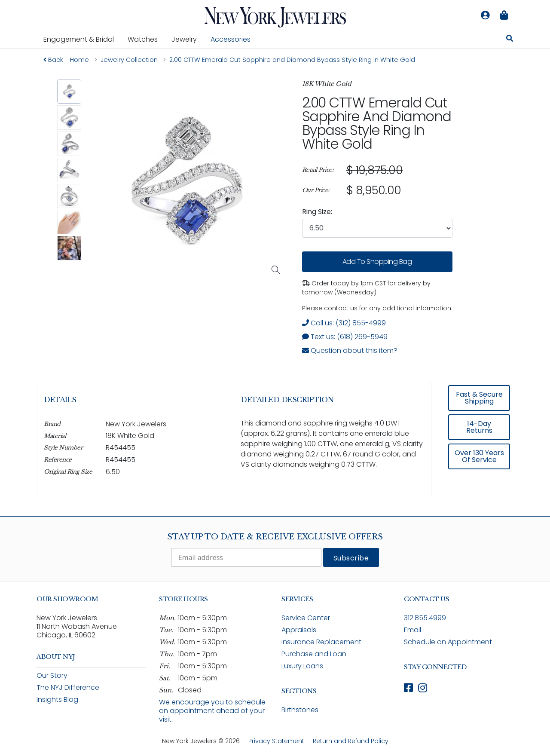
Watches (146, 39)
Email (412, 630)
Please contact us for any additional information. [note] (377, 308)
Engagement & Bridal (82, 39)
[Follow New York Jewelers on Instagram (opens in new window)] (423, 688)
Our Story (52, 675)
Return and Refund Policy (351, 741)
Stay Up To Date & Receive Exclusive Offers (275, 537)
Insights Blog (57, 699)
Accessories (231, 39)
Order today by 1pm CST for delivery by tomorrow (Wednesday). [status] (366, 288)
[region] (377, 181)
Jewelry (188, 39)
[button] (69, 92)
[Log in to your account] (485, 15)
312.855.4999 (425, 618)
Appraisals (299, 630)
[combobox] (377, 228)
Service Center (306, 618)
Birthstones (300, 710)
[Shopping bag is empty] (504, 15)
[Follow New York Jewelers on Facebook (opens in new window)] (408, 688)
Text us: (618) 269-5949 (345, 337)
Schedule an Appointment (448, 642)
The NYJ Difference (68, 687)
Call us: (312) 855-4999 (344, 323)
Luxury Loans (302, 666)
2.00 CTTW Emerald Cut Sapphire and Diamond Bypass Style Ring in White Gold (377, 123)
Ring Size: (317, 212)
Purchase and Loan (314, 654)
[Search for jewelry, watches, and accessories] (510, 40)
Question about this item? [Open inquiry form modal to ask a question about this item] (350, 350)
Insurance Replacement (321, 642)
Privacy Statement (276, 741)
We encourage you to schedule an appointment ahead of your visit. (212, 711)
